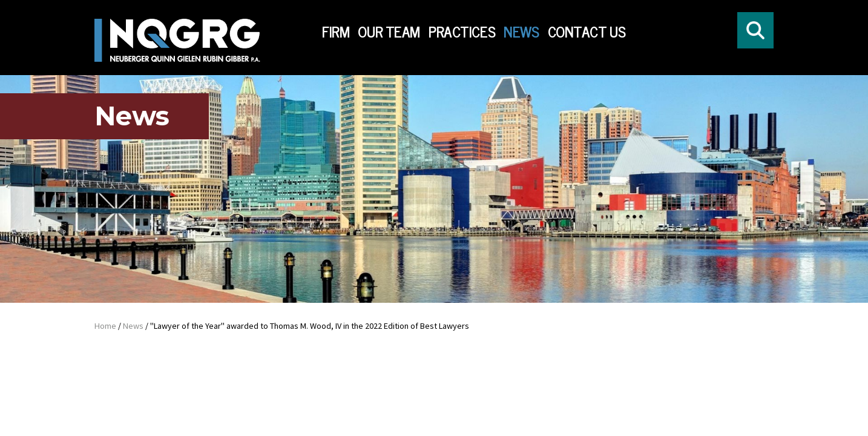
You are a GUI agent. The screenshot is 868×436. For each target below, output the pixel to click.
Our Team (389, 32)
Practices (462, 32)
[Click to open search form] (755, 30)
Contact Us (587, 32)
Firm (336, 32)
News (521, 32)
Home (105, 326)
